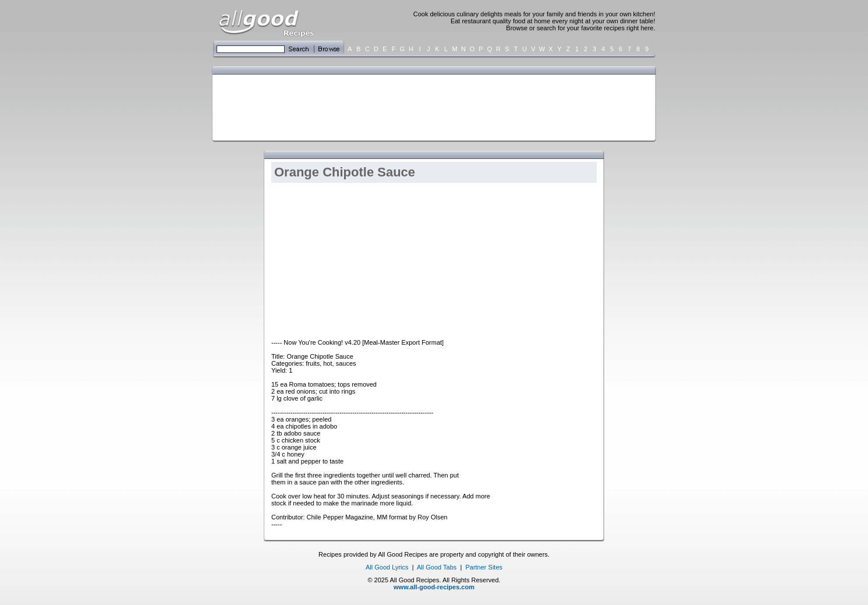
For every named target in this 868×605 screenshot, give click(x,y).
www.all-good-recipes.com (434, 587)
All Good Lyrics (387, 567)
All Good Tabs (437, 567)
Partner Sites (484, 567)
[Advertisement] (431, 107)
